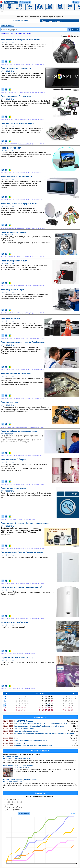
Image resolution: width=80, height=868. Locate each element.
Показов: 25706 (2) (25, 584)
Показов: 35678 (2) (25, 313)
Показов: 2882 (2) (17, 689)
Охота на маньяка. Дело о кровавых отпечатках (27, 746)
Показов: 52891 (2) (25, 173)
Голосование (40, 793)
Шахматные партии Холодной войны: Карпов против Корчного (33, 726)
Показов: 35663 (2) (25, 484)
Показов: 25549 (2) (25, 619)
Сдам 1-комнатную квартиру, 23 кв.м (18, 765)
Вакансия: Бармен (11, 756)
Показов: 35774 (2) (25, 427)
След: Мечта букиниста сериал (21, 731)
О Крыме (25, 2)
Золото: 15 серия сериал (18, 728)
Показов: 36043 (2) (25, 257)
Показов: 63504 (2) (25, 119)
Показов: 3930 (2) (17, 519)
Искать (75, 30)
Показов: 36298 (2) (25, 370)
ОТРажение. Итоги (16, 743)
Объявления (12, 2)
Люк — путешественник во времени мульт (25, 741)
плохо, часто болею (14, 807)
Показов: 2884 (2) (17, 654)
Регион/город (8, 25)
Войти (76, 2)
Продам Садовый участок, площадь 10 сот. (20, 780)
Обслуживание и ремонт (52, 21)
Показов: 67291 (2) (25, 92)
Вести (11, 738)
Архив (73, 813)
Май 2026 (40, 693)
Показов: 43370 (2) (25, 228)
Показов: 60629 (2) (25, 200)
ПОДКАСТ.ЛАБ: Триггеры (18, 721)
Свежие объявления (40, 751)
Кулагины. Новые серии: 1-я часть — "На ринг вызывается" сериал (35, 723)
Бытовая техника (20, 21)
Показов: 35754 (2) (25, 286)
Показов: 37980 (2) (25, 548)
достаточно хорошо (15, 802)
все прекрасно (13, 799)
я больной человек (14, 810)
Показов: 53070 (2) (25, 144)
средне (10, 804)
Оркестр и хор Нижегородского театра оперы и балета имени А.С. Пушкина (39, 734)
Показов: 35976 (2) (25, 338)
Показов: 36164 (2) (25, 456)
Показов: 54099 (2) (25, 64)
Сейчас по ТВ (40, 717)
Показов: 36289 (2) (25, 398)
